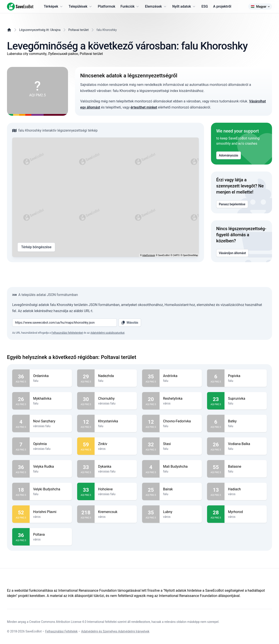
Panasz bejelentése (232, 204)
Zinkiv (116, 444)
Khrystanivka (116, 421)
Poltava (51, 535)
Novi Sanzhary (51, 421)
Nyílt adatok (184, 7)
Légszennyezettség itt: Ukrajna (40, 30)
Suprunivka (246, 399)
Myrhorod (246, 512)
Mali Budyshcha (181, 467)
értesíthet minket (144, 107)
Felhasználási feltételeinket (67, 333)
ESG (205, 6)
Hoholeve (116, 489)
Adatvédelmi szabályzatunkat (107, 333)
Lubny (181, 512)
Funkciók (130, 7)
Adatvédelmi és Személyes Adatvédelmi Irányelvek (115, 631)
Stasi (181, 444)
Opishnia (51, 444)
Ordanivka (51, 376)
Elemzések (156, 7)
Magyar (260, 7)
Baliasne (246, 467)
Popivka (246, 376)
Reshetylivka (181, 399)
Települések (81, 7)
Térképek (54, 7)
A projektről (222, 6)
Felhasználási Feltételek (61, 631)
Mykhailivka (51, 399)
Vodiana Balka (246, 444)
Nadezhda (116, 376)
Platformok (107, 6)
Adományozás (229, 155)
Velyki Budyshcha (51, 489)
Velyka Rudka (51, 467)
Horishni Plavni (51, 512)
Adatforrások (149, 255)
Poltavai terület (79, 30)
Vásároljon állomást (232, 253)
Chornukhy (116, 399)
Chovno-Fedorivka (181, 421)
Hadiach (246, 489)
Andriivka (181, 376)
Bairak (181, 489)
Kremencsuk (116, 512)
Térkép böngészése (36, 247)
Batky (246, 421)
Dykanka (116, 467)
